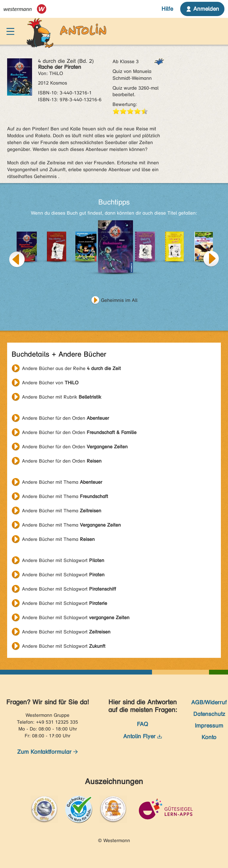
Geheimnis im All (119, 300)
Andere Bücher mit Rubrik (62, 397)
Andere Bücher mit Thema (62, 482)
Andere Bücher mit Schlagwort (63, 560)
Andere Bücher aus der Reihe (71, 368)
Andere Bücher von (50, 383)
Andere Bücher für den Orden (65, 418)
